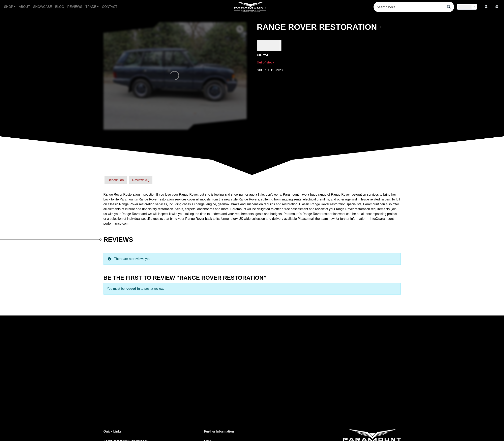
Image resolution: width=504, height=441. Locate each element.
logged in (133, 289)
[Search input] (410, 7)
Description (116, 180)
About (24, 7)
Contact (110, 7)
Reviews (75, 7)
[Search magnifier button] (449, 7)
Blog (60, 7)
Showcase (43, 7)
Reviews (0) (141, 180)
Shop (9, 7)
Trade (91, 7)
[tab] (116, 180)
